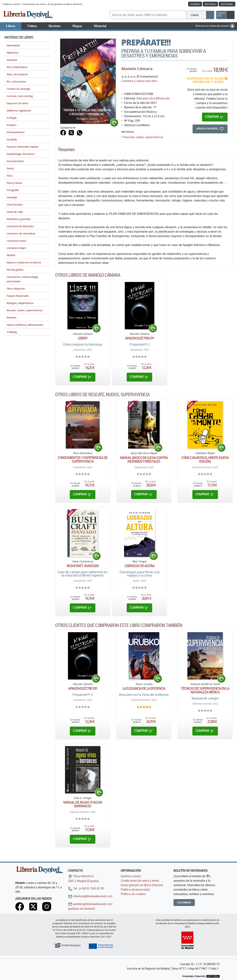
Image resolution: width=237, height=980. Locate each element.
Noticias (210, 4)
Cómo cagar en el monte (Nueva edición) (205, 459)
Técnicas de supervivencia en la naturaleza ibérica (205, 690)
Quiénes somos (12, 4)
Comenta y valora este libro (139, 81)
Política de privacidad (135, 889)
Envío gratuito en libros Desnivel (65, 4)
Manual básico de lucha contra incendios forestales (144, 459)
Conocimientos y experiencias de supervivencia (83, 459)
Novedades (13, 45)
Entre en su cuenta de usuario (215, 26)
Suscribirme (184, 903)
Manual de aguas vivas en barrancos (83, 804)
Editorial (227, 4)
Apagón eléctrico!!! (140, 338)
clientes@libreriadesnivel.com (90, 896)
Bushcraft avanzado (83, 566)
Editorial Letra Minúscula (153, 98)
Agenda (195, 4)
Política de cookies (133, 894)
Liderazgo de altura (140, 566)
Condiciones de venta (34, 4)
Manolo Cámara (137, 69)
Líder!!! (83, 338)
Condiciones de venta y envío (140, 881)
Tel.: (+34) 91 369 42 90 (86, 888)
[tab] (66, 150)
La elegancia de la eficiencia (144, 688)
